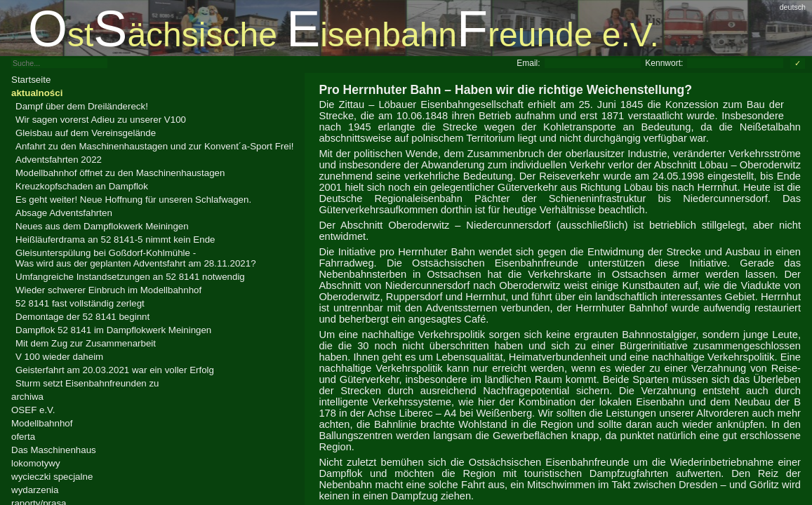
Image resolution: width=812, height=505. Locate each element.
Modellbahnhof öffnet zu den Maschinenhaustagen (120, 173)
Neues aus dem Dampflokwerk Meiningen (102, 226)
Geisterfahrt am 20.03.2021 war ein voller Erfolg (115, 370)
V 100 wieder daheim (59, 357)
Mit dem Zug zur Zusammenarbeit (86, 343)
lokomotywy (36, 463)
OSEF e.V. (33, 410)
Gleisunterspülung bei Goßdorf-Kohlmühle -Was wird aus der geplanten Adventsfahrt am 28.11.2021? (136, 258)
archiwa (27, 397)
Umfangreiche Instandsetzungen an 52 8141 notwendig (130, 277)
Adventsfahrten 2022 (59, 160)
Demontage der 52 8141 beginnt (82, 317)
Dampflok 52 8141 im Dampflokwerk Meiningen (113, 330)
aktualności (37, 93)
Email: (528, 63)
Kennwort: (664, 63)
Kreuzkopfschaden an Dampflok (82, 186)
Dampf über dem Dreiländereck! (82, 106)
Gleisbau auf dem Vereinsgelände (86, 133)
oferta (23, 437)
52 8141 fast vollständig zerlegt (80, 303)
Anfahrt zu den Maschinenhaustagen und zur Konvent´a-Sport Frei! (154, 146)
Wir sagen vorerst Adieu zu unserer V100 (101, 120)
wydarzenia (35, 490)
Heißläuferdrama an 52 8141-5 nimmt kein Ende (115, 240)
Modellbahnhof (42, 423)
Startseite (31, 80)
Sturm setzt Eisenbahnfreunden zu (87, 383)
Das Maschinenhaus (54, 450)
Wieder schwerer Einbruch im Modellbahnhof (108, 290)
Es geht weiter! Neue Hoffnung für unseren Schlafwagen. (133, 200)
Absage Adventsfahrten (64, 213)
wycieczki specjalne (52, 477)
